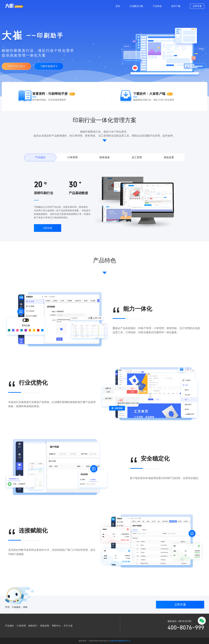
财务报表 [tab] (105, 157)
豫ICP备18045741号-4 (121, 641)
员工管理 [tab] (137, 157)
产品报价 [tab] (40, 157)
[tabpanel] (105, 203)
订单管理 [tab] (72, 157)
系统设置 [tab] (169, 157)
